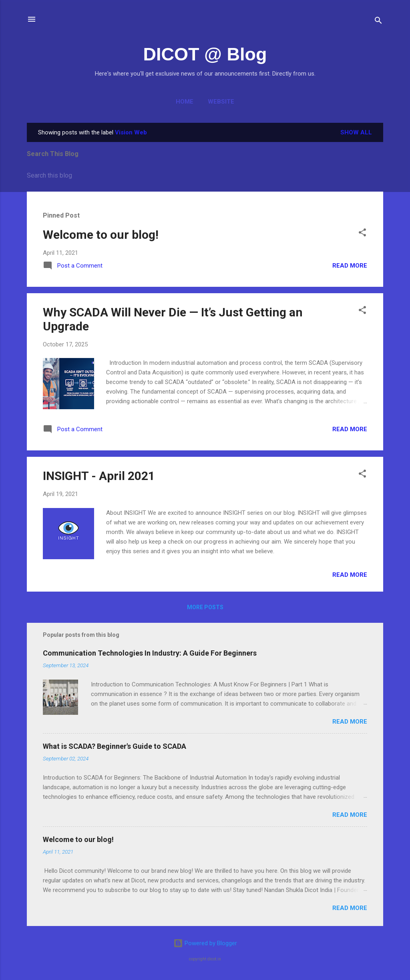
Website (221, 102)
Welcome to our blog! (101, 235)
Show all (356, 132)
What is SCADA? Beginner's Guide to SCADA (115, 746)
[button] (362, 234)
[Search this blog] (205, 176)
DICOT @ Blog (205, 54)
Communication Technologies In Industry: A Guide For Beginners (150, 653)
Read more (350, 266)
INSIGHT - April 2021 (99, 476)
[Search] (378, 22)
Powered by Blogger (205, 943)
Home (185, 102)
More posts (205, 607)
